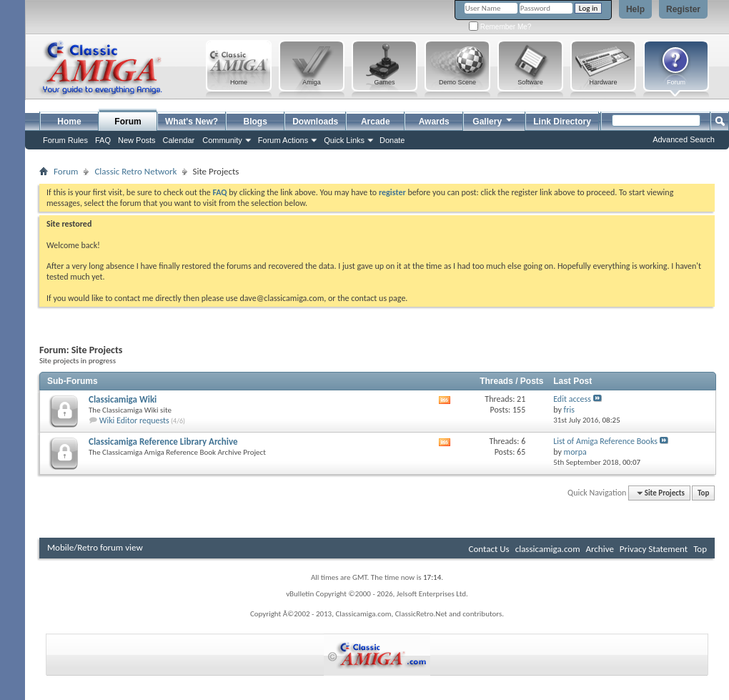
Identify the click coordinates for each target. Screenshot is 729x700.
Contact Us (489, 549)
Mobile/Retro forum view (95, 547)
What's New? (192, 122)
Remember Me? (500, 27)
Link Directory (562, 122)
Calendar (179, 140)
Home (69, 122)
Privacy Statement (654, 549)
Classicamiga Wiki (123, 399)
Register (683, 9)
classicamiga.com (548, 549)
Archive (599, 549)
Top (703, 493)
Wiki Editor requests (134, 420)
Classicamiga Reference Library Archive (163, 442)
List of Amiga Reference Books (605, 441)
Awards (434, 122)
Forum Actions (283, 140)
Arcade (376, 122)
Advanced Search (684, 139)
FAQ (103, 140)
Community (222, 140)
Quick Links (344, 140)
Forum (128, 122)
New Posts (137, 140)
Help (635, 9)
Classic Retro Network (135, 171)
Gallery (493, 120)
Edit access (572, 399)
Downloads (315, 122)
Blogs (256, 122)
